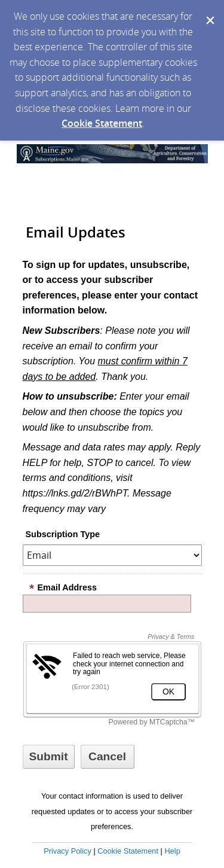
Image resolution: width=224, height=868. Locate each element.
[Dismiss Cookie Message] (209, 11)
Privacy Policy (67, 851)
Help (172, 851)
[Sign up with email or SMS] (49, 757)
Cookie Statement (102, 123)
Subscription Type (63, 534)
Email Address (63, 587)
